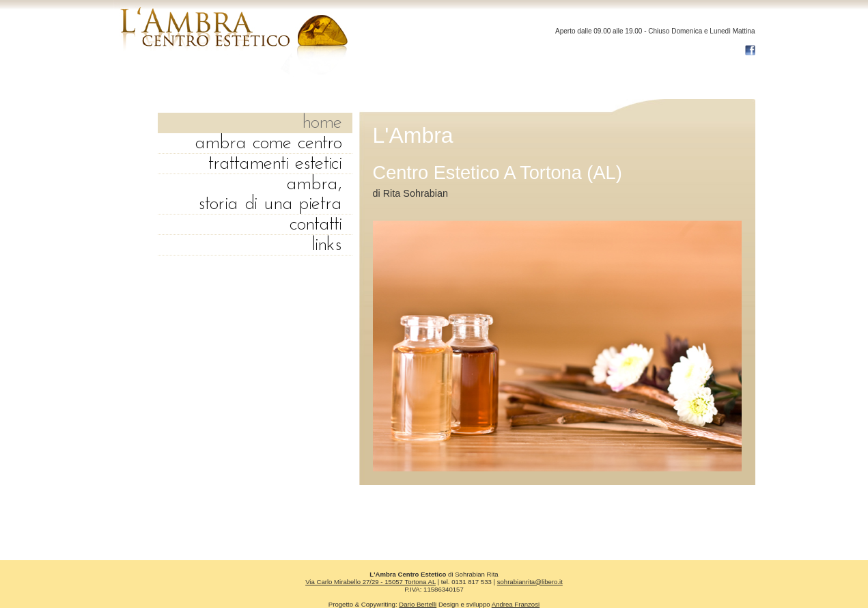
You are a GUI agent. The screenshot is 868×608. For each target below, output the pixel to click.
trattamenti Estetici (275, 164)
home (322, 123)
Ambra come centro (268, 143)
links (327, 245)
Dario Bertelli (418, 604)
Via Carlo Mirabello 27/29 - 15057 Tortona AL (370, 582)
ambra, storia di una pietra (270, 194)
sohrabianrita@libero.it (530, 582)
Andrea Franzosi (516, 604)
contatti (316, 224)
